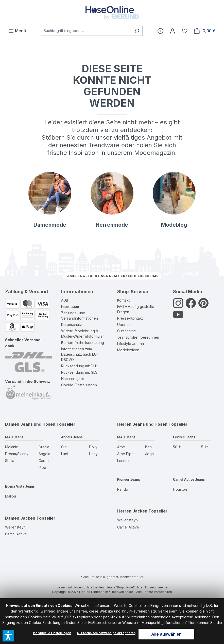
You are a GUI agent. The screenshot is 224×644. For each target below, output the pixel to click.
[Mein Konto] (173, 31)
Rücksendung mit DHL (79, 366)
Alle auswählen (166, 634)
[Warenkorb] (205, 31)
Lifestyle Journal (131, 344)
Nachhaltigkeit (73, 379)
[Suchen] (137, 31)
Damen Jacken (20, 518)
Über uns (125, 325)
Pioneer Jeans (129, 480)
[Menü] (17, 31)
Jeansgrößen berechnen (138, 337)
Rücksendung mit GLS (79, 372)
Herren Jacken (132, 511)
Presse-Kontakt (130, 318)
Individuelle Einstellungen (52, 633)
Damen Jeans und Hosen (30, 424)
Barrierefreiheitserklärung (83, 343)
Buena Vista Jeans (20, 486)
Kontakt (123, 300)
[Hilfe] (160, 31)
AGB (65, 300)
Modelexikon (128, 350)
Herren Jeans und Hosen (142, 424)
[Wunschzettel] (185, 31)
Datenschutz (72, 325)
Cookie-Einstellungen (79, 385)
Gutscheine (127, 331)
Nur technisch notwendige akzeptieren (106, 633)
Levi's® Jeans (184, 437)
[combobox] (86, 31)
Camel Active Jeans (189, 480)
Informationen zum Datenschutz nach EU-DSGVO (80, 354)
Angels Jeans (72, 437)
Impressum (70, 307)
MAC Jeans (14, 437)
